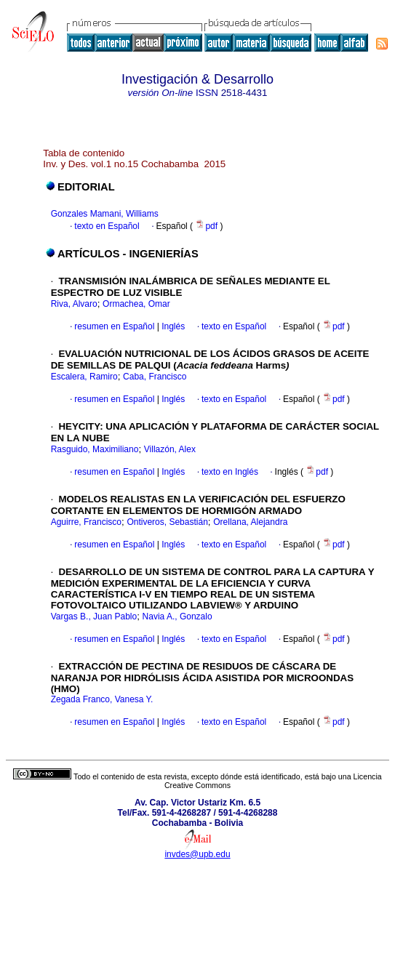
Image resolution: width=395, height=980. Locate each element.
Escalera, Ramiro (84, 377)
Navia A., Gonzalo (177, 616)
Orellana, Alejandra (250, 522)
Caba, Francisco (155, 377)
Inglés (172, 326)
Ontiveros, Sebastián (167, 522)
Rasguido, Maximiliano (95, 449)
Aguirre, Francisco (86, 522)
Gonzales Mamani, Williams (105, 214)
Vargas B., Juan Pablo (94, 616)
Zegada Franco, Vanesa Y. (102, 699)
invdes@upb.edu (197, 854)
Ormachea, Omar (136, 304)
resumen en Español (114, 326)
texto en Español (107, 226)
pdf (207, 226)
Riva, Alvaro (74, 304)
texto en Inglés (230, 472)
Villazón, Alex (170, 449)
